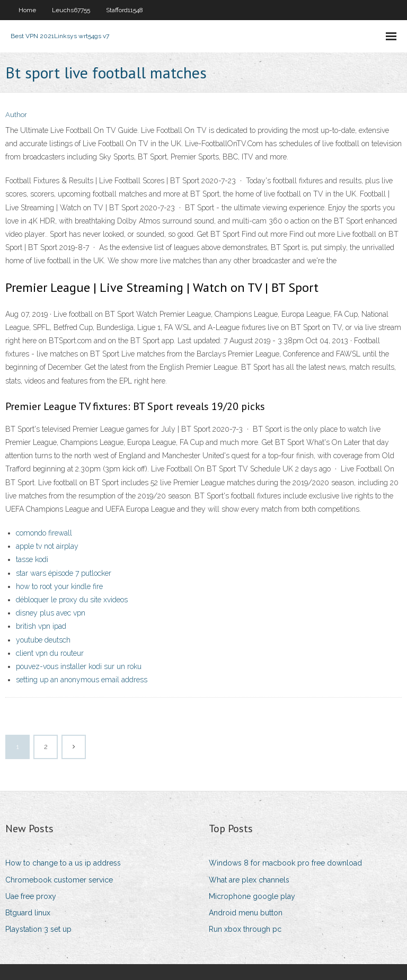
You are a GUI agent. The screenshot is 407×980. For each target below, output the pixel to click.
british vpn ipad (41, 626)
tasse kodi (32, 559)
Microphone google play (252, 896)
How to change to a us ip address (63, 863)
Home (27, 10)
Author (16, 115)
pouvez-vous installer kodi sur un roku (79, 666)
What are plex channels (249, 880)
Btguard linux (28, 913)
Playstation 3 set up (38, 929)
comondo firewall (44, 533)
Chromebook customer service (59, 880)
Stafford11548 (125, 10)
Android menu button (246, 913)
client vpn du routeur (50, 653)
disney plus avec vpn (51, 613)
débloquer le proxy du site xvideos (72, 600)
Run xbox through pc (245, 929)
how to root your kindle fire (59, 586)
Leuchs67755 (71, 10)
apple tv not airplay (47, 546)
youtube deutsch (43, 640)
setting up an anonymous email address (82, 680)
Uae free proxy (31, 896)
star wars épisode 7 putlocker (64, 573)
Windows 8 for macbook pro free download (285, 863)
